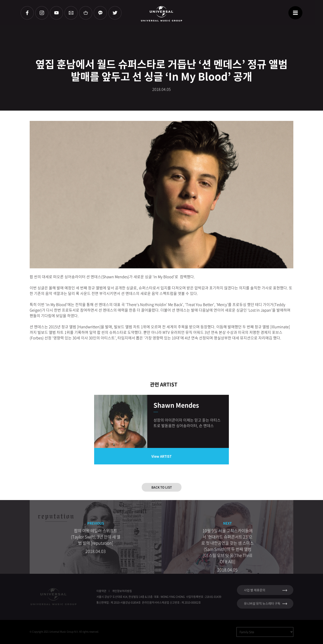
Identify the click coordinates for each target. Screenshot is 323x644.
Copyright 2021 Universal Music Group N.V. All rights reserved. (66, 632)
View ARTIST (161, 456)
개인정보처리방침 (122, 591)
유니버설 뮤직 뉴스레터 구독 (262, 603)
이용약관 (101, 591)
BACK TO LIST (162, 487)
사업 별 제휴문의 (255, 590)
